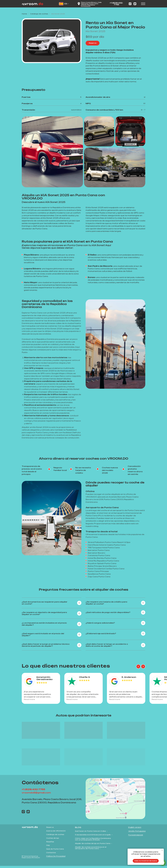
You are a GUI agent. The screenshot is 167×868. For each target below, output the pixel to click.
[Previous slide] (138, 666)
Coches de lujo (53, 840)
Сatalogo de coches (39, 14)
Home (24, 14)
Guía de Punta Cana (55, 851)
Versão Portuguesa (137, 833)
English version (135, 829)
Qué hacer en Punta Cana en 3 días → (91, 833)
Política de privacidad (56, 858)
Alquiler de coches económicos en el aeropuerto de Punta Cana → (91, 850)
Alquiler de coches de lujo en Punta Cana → (94, 846)
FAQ (48, 847)
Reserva (50, 829)
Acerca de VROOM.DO (56, 833)
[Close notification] (162, 850)
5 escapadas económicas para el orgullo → (94, 837)
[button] (93, 43)
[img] (115, 801)
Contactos (51, 855)
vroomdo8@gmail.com (36, 795)
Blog (78, 830)
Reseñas (50, 844)
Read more (32, 700)
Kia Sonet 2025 (58, 14)
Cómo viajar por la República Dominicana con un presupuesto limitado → (93, 841)
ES (66, 4)
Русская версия (136, 837)
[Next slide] (143, 666)
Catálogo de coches (55, 837)
